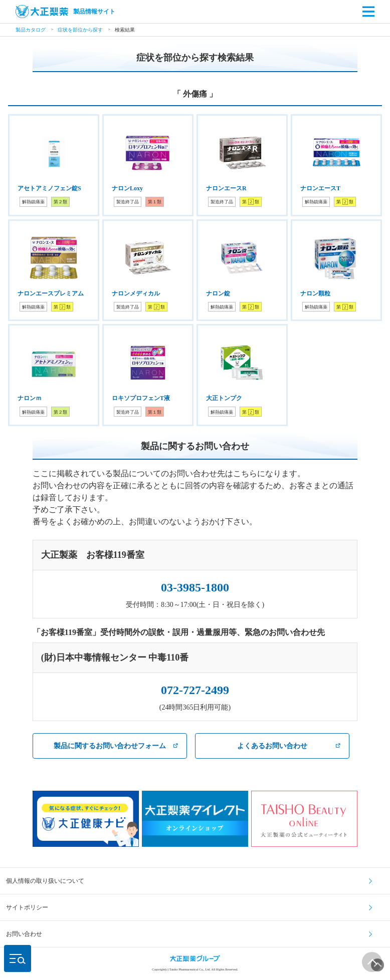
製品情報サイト (65, 12)
